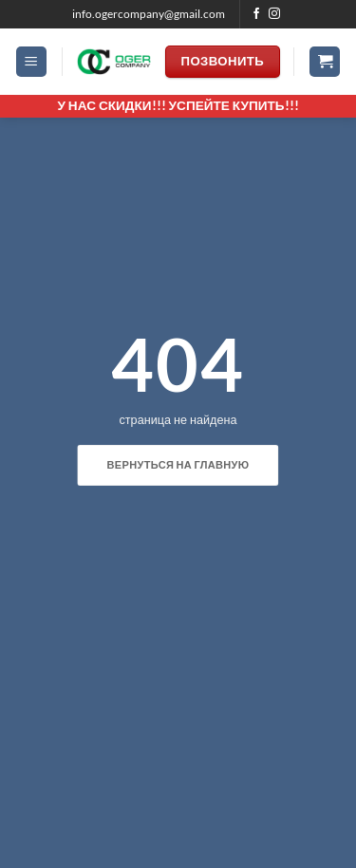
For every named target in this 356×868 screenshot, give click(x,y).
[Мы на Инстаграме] (274, 14)
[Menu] (31, 62)
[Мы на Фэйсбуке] (256, 14)
